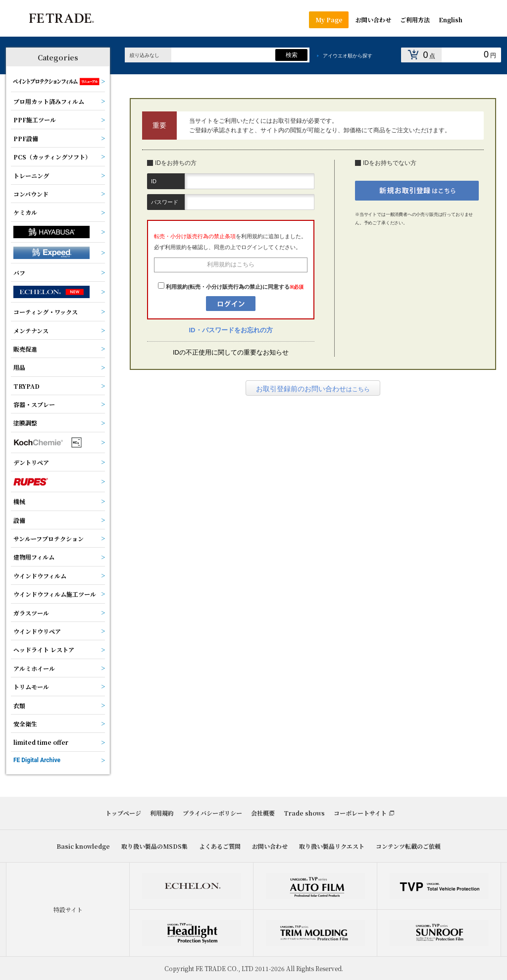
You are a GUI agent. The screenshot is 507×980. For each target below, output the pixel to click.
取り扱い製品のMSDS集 (154, 846)
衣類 (19, 705)
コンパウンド (31, 194)
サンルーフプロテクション (49, 539)
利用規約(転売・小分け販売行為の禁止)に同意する (228, 287)
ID (154, 181)
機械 (19, 501)
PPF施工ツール (35, 120)
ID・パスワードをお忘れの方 (231, 330)
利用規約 (162, 813)
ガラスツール (31, 613)
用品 (19, 367)
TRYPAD (26, 386)
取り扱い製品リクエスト (332, 846)
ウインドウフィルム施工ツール (55, 594)
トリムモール (31, 687)
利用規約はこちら (231, 264)
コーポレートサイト (360, 813)
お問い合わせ (270, 846)
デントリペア (31, 462)
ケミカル (25, 212)
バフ (19, 273)
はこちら (313, 389)
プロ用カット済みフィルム (49, 101)
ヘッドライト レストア (44, 649)
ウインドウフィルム (40, 576)
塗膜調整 (25, 423)
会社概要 (263, 813)
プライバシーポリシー (212, 813)
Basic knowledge (83, 846)
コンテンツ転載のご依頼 (408, 846)
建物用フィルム (34, 557)
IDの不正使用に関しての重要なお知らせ (231, 352)
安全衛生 (25, 724)
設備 (19, 520)
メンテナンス (31, 331)
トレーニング (31, 176)
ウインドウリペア (37, 631)
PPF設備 (26, 138)
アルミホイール (34, 668)
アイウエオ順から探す (348, 56)
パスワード (165, 202)
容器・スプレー (34, 404)
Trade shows (304, 813)
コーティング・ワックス (46, 312)
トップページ (123, 813)
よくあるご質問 (220, 846)
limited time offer (41, 742)
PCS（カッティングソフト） (52, 157)
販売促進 (25, 349)
